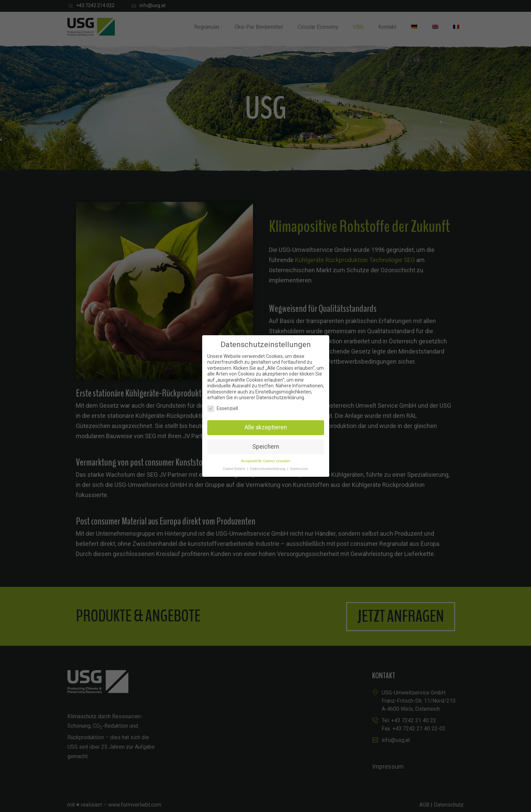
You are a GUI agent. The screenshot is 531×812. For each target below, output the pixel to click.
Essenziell (223, 409)
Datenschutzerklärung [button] (268, 469)
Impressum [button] (299, 469)
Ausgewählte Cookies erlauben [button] (266, 461)
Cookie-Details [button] (235, 469)
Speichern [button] (266, 447)
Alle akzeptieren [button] (266, 427)
